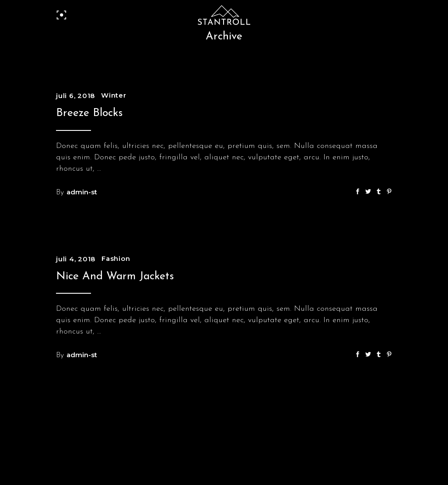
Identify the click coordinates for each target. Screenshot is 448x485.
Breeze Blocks (89, 113)
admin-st (82, 192)
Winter (114, 95)
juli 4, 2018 (76, 259)
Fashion (116, 258)
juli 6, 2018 (75, 96)
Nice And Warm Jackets (115, 276)
